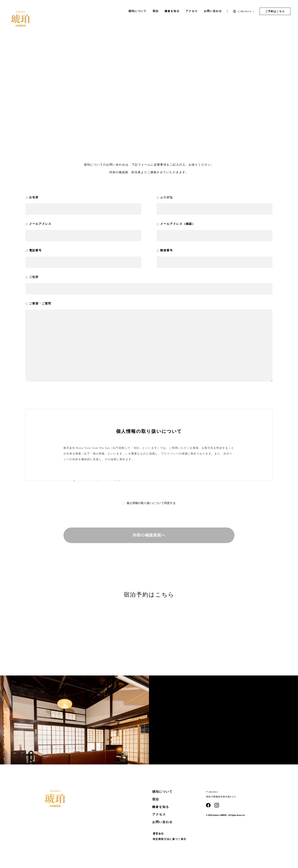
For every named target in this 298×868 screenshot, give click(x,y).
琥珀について (162, 792)
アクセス (159, 815)
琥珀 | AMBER (20, 19)
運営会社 (158, 834)
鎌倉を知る (161, 807)
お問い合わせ (162, 822)
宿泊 (156, 799)
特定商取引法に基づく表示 (170, 839)
